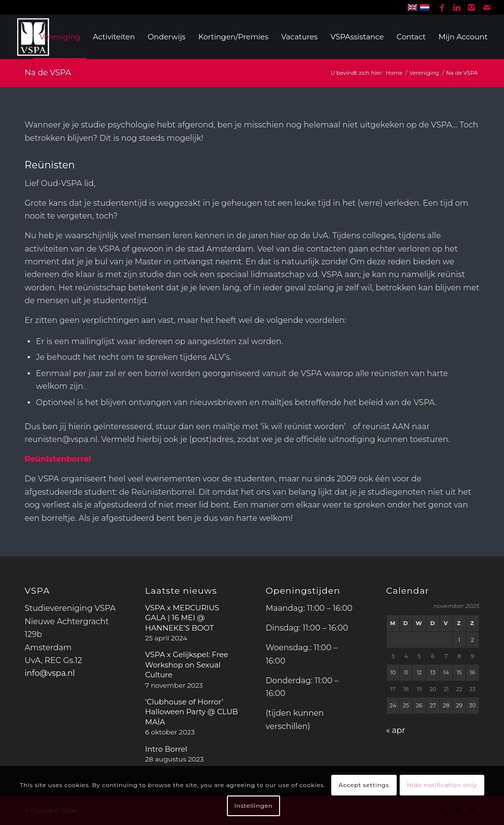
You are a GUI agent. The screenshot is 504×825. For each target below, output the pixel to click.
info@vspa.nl (50, 673)
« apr (396, 730)
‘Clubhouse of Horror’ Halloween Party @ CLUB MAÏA (192, 712)
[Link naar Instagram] (472, 7)
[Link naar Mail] (487, 7)
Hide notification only (442, 785)
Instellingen (253, 806)
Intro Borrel (166, 749)
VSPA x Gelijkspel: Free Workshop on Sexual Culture (187, 665)
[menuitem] (60, 37)
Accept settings (364, 785)
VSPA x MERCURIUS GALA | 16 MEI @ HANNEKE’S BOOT (182, 618)
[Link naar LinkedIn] (457, 7)
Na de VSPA (48, 73)
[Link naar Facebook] (442, 7)
